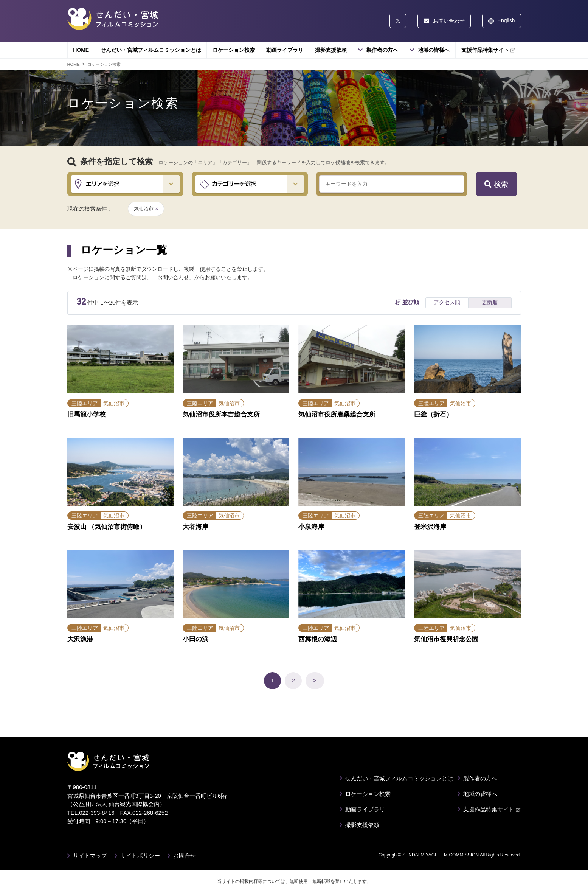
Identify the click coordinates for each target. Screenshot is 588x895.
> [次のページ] (315, 680)
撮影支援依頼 (331, 50)
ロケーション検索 (234, 50)
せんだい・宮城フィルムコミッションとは (151, 50)
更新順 (490, 302)
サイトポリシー (140, 855)
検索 (496, 184)
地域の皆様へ (434, 50)
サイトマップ (90, 855)
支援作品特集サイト (488, 50)
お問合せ (185, 855)
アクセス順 (447, 302)
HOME (81, 50)
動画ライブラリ (285, 50)
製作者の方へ (382, 50)
